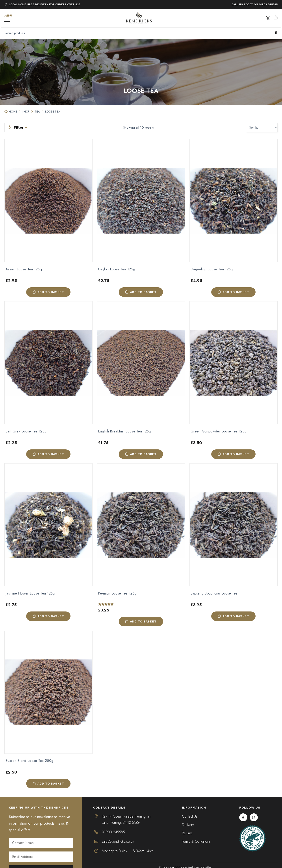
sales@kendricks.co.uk (118, 842)
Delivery (188, 825)
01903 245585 (268, 4)
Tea (37, 112)
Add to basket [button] (51, 292)
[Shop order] (262, 127)
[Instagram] (254, 818)
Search (276, 33)
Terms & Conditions (196, 842)
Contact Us (190, 817)
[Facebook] (243, 818)
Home (13, 112)
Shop (26, 112)
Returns (187, 834)
